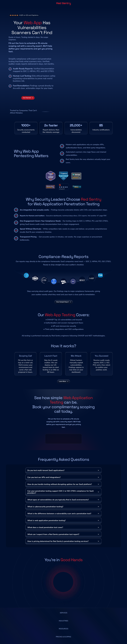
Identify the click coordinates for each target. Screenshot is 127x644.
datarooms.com (17, 368)
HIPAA (95, 234)
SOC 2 (88, 234)
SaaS (63, 234)
